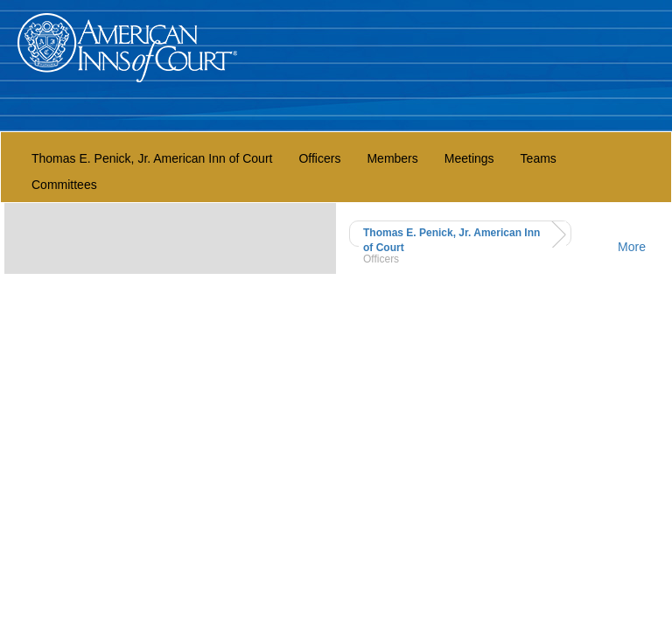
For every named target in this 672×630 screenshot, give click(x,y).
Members (392, 158)
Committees (64, 185)
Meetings (469, 158)
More (632, 247)
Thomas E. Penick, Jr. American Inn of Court (152, 158)
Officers (319, 158)
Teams (539, 158)
